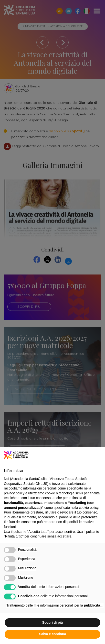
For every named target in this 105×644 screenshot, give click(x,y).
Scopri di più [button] (53, 623)
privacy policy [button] (14, 494)
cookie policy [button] (89, 508)
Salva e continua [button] (52, 634)
